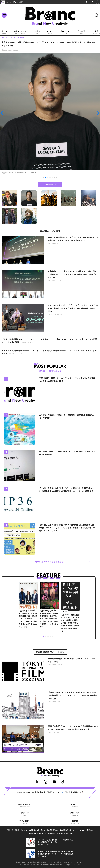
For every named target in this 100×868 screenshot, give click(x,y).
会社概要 (51, 833)
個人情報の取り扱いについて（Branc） (73, 830)
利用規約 (90, 830)
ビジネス (36, 32)
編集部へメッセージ (21, 830)
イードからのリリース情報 (64, 833)
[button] (15, 113)
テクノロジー (81, 32)
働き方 (75, 822)
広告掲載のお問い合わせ (37, 830)
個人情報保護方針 (52, 830)
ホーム (4, 32)
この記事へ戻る (50, 184)
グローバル (65, 32)
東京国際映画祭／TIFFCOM (50, 652)
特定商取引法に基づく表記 (38, 833)
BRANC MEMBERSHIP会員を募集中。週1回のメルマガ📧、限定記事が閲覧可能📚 (50, 792)
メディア (50, 32)
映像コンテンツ (20, 32)
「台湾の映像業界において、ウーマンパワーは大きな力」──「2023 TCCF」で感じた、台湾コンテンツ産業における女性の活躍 (49, 341)
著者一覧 (10, 830)
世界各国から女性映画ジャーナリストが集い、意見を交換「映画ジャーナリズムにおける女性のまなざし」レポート (49, 352)
